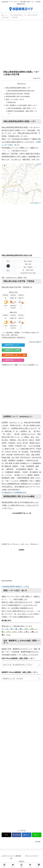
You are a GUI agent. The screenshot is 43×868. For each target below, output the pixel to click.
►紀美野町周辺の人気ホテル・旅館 (14, 355)
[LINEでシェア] (37, 835)
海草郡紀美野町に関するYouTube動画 (18, 97)
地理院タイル (38, 203)
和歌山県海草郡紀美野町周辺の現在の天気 (21, 91)
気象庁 (39, 342)
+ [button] (4, 166)
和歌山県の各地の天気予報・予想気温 (18, 94)
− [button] (4, 169)
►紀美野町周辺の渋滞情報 (12, 350)
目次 (19, 84)
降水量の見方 (12, 102)
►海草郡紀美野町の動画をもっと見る (15, 587)
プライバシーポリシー (32, 856)
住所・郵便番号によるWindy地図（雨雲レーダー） (22, 105)
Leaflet (32, 203)
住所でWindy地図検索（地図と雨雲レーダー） (22, 108)
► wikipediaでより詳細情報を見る (14, 493)
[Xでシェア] (6, 835)
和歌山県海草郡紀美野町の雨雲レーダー (18, 88)
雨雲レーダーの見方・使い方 (15, 99)
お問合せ (21, 861)
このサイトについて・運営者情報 (11, 857)
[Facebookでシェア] (16, 835)
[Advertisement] (21, 46)
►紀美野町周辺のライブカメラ (13, 360)
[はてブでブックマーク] (27, 835)
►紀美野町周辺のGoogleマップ (13, 345)
